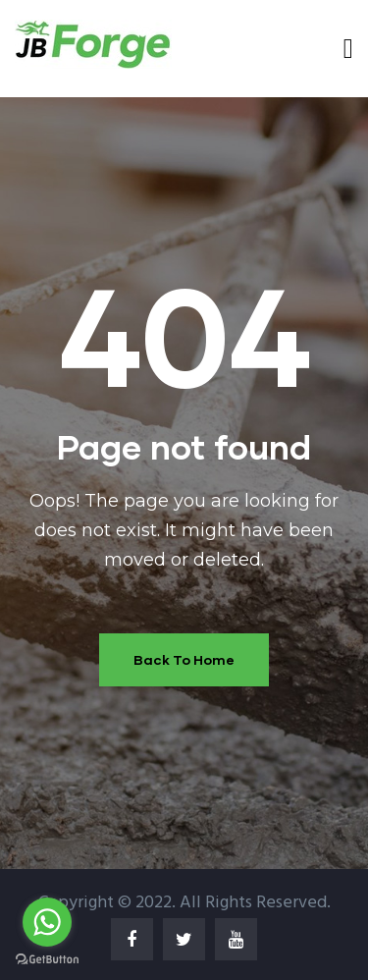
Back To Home (184, 659)
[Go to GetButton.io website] (47, 960)
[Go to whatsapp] (47, 922)
